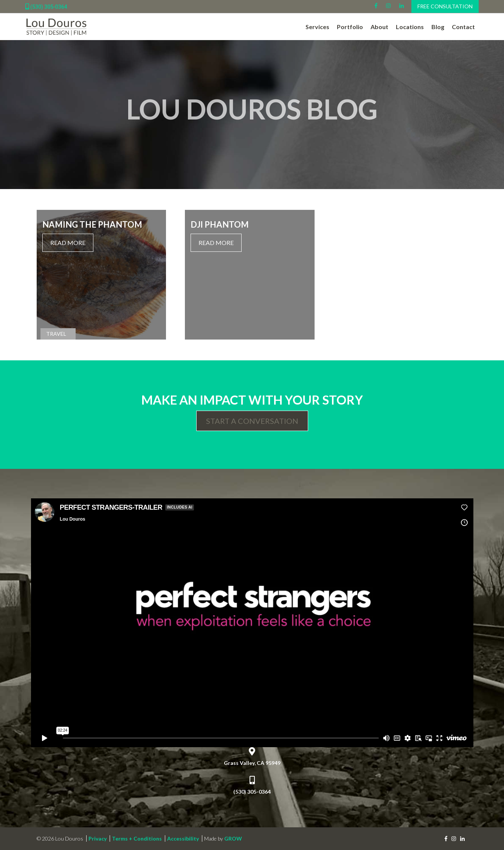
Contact (463, 27)
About (379, 27)
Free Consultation (445, 6)
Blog (438, 27)
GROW (233, 838)
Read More (68, 243)
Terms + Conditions (137, 838)
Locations (410, 27)
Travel (56, 334)
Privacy (98, 838)
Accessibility (183, 838)
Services (317, 27)
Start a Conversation (252, 421)
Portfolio (350, 27)
